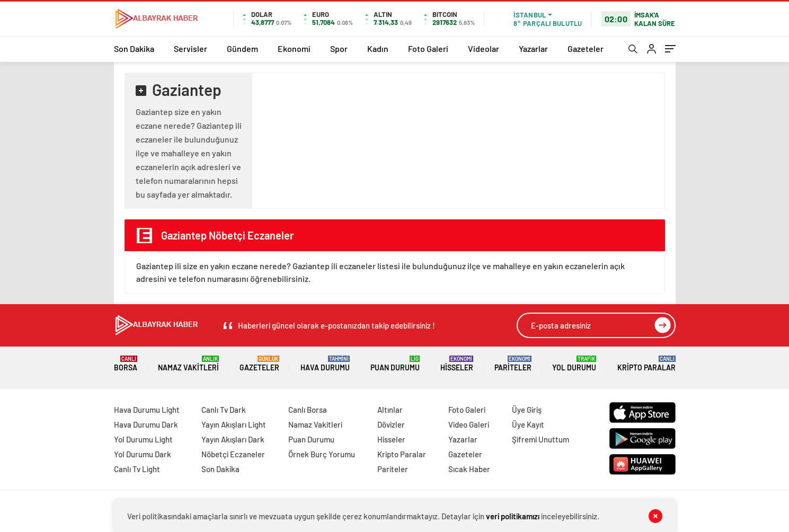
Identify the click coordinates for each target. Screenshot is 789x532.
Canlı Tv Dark (224, 410)
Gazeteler (586, 48)
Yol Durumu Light (143, 439)
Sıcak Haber (469, 469)
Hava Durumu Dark (146, 424)
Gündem (242, 48)
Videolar (484, 48)
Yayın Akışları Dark (233, 439)
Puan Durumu (395, 364)
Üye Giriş (527, 410)
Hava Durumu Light (147, 410)
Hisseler (457, 364)
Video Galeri (469, 424)
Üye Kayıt (528, 424)
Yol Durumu (574, 364)
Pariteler (513, 364)
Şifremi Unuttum (540, 439)
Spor (339, 48)
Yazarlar (533, 48)
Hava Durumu (325, 364)
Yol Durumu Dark (143, 454)
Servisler (190, 48)
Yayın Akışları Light (234, 424)
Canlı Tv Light (137, 469)
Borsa (126, 364)
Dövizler (391, 424)
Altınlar (390, 410)
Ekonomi (294, 48)
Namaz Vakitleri (188, 364)
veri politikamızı (513, 516)
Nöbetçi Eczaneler (233, 454)
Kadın (378, 48)
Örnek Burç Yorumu (322, 454)
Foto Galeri (428, 48)
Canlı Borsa (308, 410)
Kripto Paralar (646, 364)
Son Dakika (134, 48)
